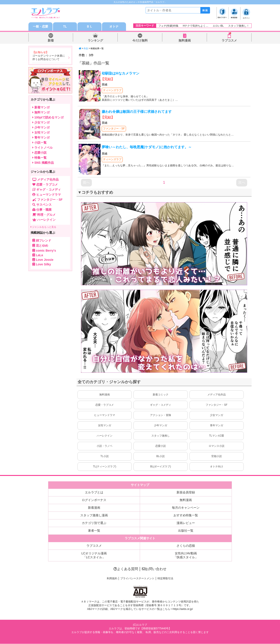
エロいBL (218, 26)
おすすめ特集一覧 (186, 515)
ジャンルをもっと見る (43, 227)
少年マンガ (161, 426)
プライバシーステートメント (137, 579)
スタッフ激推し (161, 436)
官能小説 (217, 456)
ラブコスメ (229, 41)
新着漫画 (94, 508)
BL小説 (161, 456)
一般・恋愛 (40, 27)
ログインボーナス (94, 500)
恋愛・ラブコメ (105, 405)
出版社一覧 (186, 531)
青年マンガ (217, 426)
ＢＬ (89, 27)
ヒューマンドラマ (105, 415)
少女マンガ (217, 415)
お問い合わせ (154, 569)
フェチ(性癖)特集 (168, 26)
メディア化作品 (217, 395)
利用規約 (112, 579)
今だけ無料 (140, 41)
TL (65, 27)
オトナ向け (217, 467)
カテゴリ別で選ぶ (94, 523)
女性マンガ (105, 426)
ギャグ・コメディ (161, 405)
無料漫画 (185, 41)
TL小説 (105, 456)
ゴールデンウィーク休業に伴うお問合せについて (49, 58)
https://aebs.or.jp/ (183, 609)
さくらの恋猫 (186, 546)
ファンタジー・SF (114, 129)
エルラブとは (94, 493)
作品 (86, 49)
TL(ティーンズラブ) (105, 467)
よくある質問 (126, 569)
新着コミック (161, 395)
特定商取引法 (165, 579)
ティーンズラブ (112, 91)
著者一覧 (94, 531)
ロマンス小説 (217, 446)
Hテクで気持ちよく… (196, 26)
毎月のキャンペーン (186, 508)
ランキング (95, 41)
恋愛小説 (161, 446)
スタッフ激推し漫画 (94, 515)
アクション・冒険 (161, 415)
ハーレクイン (105, 436)
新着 (51, 41)
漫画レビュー (186, 523)
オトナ (114, 27)
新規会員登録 (186, 493)
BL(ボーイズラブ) (161, 467)
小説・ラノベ (105, 446)
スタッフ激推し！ (239, 26)
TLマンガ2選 (217, 436)
